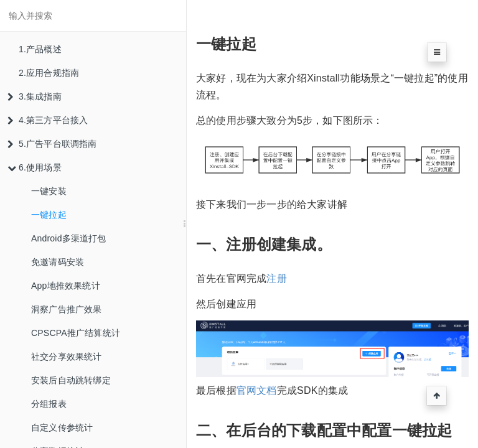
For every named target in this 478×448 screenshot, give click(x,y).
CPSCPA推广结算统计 (76, 333)
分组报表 (49, 404)
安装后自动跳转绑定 (71, 380)
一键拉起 (49, 215)
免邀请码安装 (58, 262)
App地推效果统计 (66, 286)
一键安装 (49, 191)
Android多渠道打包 (69, 238)
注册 (276, 278)
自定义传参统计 (62, 427)
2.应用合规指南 (49, 73)
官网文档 (257, 390)
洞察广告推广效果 (67, 309)
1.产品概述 (40, 49)
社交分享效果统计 (67, 357)
